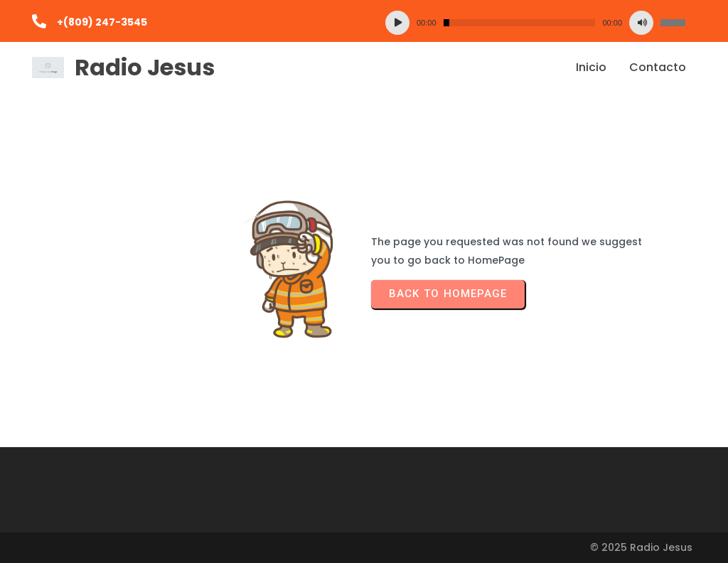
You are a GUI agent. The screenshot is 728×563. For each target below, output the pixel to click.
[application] (535, 23)
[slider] (520, 23)
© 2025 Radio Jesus (641, 547)
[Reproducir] (397, 23)
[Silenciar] (641, 23)
